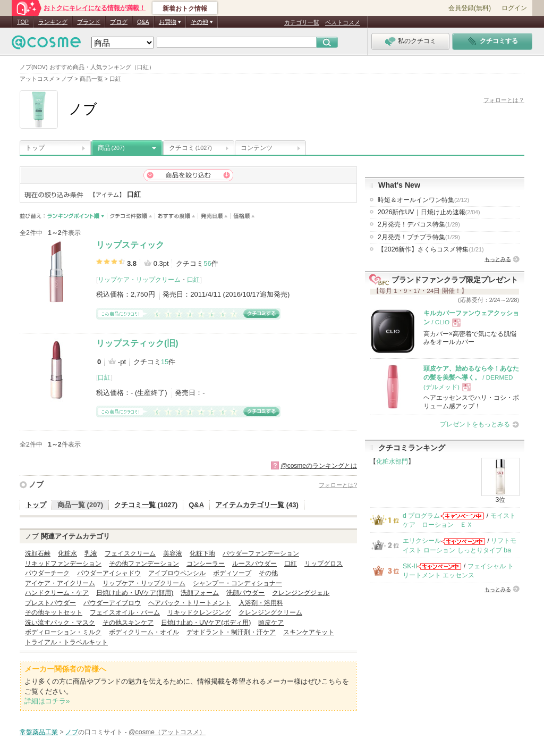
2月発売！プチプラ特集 (419, 237)
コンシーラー (206, 564)
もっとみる (498, 259)
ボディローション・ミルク (63, 632)
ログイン (514, 8)
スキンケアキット (309, 632)
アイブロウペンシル (177, 573)
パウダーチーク (47, 573)
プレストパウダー (50, 603)
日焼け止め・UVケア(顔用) (135, 593)
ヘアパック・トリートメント (190, 603)
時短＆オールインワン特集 (423, 200)
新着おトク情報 (185, 9)
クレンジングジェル (301, 593)
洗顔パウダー (245, 593)
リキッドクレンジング (199, 612)
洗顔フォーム (200, 593)
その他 (268, 573)
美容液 (173, 553)
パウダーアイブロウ (112, 603)
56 (207, 263)
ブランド (89, 22)
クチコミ (190, 148)
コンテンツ (257, 148)
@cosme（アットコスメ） (167, 732)
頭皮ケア (271, 623)
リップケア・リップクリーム (139, 280)
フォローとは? (338, 485)
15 (165, 362)
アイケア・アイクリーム (60, 583)
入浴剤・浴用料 (261, 603)
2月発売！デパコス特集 (419, 224)
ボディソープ (232, 573)
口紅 (193, 280)
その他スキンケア (128, 623)
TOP (23, 22)
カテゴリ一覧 (302, 22)
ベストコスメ (343, 22)
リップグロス (324, 564)
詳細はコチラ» (47, 701)
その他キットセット (54, 612)
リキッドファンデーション (63, 564)
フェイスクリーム (130, 553)
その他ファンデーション (144, 564)
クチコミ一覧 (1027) (146, 505)
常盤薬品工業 (39, 732)
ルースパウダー (254, 564)
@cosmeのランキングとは (319, 466)
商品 (111, 148)
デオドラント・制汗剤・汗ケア (231, 632)
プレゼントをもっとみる (475, 424)
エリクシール (422, 541)
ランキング (53, 22)
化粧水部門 (392, 461)
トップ (35, 148)
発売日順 (214, 216)
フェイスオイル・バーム (125, 612)
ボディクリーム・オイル (144, 632)
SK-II (410, 566)
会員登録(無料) (470, 8)
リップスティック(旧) (137, 343)
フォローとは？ (504, 100)
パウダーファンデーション (261, 553)
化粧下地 (202, 553)
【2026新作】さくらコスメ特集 (431, 249)
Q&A (143, 22)
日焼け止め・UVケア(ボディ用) (206, 623)
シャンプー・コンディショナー (237, 583)
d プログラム (421, 516)
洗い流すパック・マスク (60, 623)
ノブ (36, 484)
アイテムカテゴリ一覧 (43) (257, 505)
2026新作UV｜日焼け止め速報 (429, 212)
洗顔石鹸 (38, 553)
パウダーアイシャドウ (109, 573)
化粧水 (67, 553)
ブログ (119, 22)
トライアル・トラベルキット (66, 642)
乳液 (91, 553)
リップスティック (130, 245)
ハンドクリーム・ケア (57, 593)
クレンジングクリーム (270, 612)
